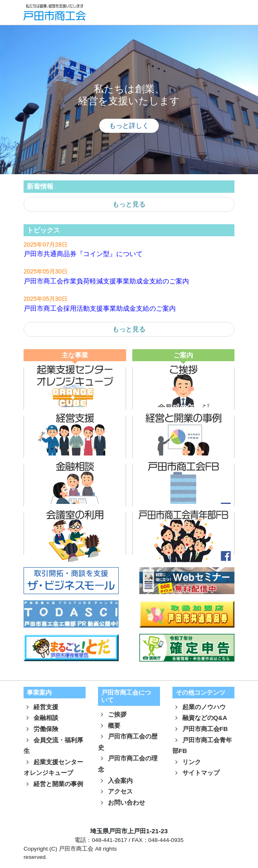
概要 (109, 725)
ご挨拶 (112, 714)
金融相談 (41, 718)
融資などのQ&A (200, 718)
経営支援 (41, 707)
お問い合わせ (122, 802)
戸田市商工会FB (200, 729)
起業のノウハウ (199, 707)
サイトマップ (196, 773)
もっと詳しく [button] (129, 126)
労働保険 (41, 729)
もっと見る (129, 204)
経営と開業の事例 (53, 784)
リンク (187, 762)
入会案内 (115, 780)
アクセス (115, 791)
